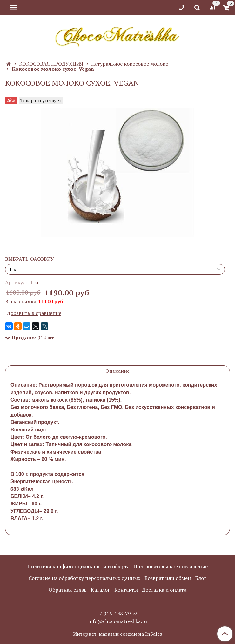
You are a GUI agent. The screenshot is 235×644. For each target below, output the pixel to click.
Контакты (126, 590)
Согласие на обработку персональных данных (84, 578)
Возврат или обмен (168, 578)
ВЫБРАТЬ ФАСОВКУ (30, 259)
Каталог (101, 590)
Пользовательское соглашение (171, 566)
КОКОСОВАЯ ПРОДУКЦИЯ (51, 64)
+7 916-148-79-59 (118, 614)
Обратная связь (68, 590)
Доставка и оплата (164, 590)
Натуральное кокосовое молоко (130, 64)
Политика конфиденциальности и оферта (78, 566)
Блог (201, 578)
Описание (117, 371)
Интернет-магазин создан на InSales (117, 634)
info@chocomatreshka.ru (118, 621)
